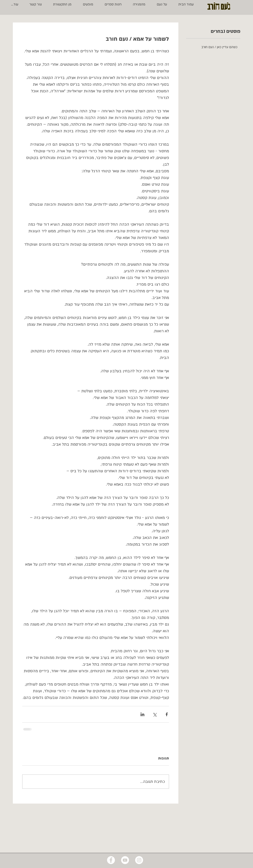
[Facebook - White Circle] (111, 860)
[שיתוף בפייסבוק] (167, 714)
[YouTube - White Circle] (125, 860)
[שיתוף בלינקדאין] (142, 714)
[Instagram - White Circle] (139, 860)
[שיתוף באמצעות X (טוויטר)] (155, 714)
